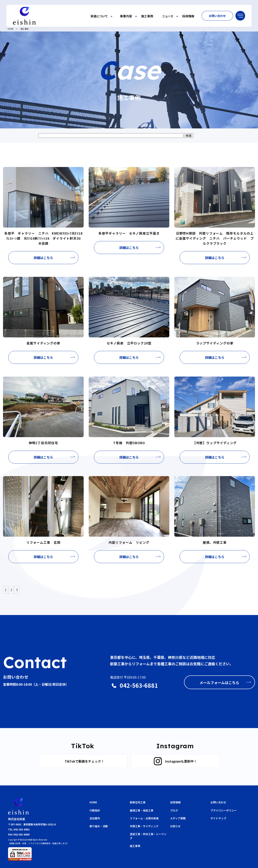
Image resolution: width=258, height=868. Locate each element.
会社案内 (95, 818)
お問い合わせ (217, 16)
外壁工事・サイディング (144, 826)
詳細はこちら (43, 258)
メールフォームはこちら (219, 682)
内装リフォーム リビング (129, 542)
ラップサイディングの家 (215, 343)
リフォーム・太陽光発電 (144, 818)
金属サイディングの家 (43, 343)
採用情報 (188, 16)
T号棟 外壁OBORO (131, 443)
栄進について (99, 16)
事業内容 (126, 16)
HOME (11, 29)
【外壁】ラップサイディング (215, 443)
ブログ (174, 810)
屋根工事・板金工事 (142, 810)
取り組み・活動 (99, 826)
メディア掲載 (178, 818)
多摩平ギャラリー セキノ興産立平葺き (129, 233)
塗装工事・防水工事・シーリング (148, 836)
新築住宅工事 (138, 802)
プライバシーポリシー (224, 810)
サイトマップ (218, 818)
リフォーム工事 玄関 (43, 542)
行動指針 (95, 810)
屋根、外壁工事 (215, 542)
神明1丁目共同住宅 (43, 443)
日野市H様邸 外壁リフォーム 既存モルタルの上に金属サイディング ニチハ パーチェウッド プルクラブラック (215, 238)
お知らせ (175, 826)
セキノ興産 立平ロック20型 (129, 343)
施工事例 (147, 16)
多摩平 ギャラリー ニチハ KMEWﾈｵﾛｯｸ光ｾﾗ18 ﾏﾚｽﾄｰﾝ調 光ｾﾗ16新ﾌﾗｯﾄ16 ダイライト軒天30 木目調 (45, 238)
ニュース (168, 16)
